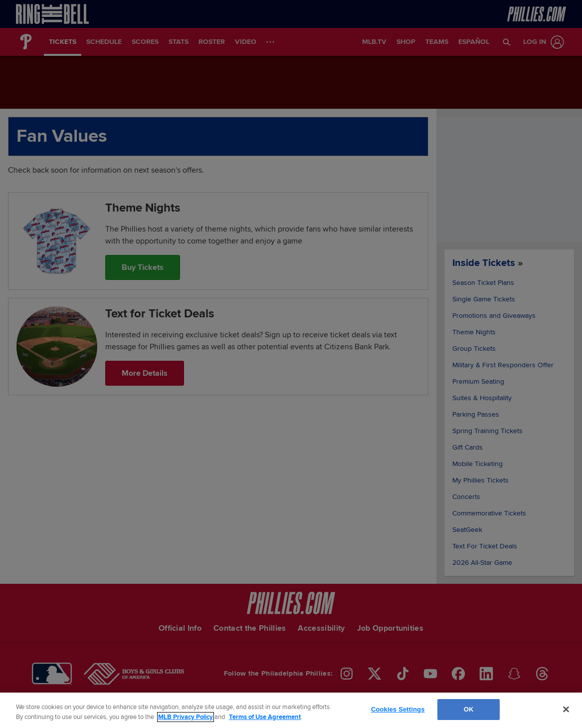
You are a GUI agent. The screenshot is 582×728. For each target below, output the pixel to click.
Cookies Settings (398, 709)
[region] (291, 710)
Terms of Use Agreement (265, 717)
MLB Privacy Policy (186, 717)
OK (469, 709)
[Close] (566, 709)
